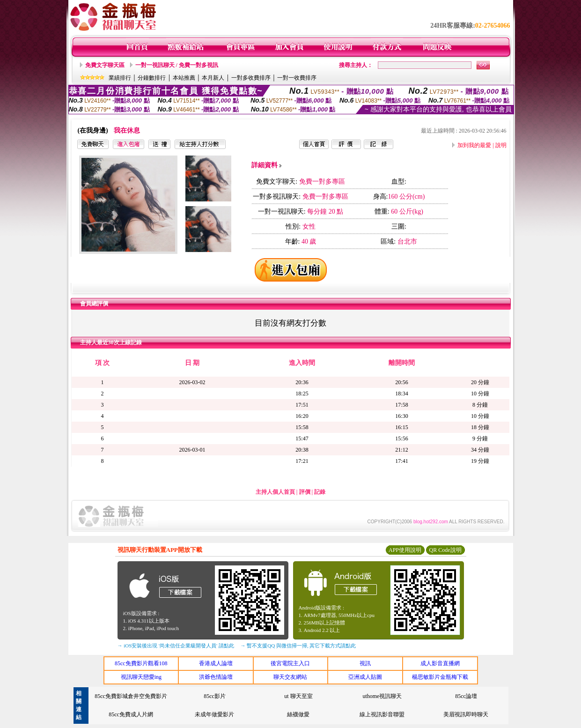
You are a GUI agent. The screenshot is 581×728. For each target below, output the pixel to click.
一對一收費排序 (297, 78)
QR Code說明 (445, 550)
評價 (305, 492)
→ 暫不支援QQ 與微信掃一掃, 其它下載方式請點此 (298, 646)
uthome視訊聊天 (382, 696)
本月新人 (213, 78)
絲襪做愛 (298, 714)
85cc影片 (215, 696)
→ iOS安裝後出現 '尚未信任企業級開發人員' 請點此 (176, 646)
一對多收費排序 (251, 78)
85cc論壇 (466, 696)
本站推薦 (184, 78)
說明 (501, 145)
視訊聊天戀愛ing (141, 677)
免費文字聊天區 (105, 65)
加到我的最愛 (474, 145)
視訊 (365, 663)
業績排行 (120, 78)
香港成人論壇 (216, 663)
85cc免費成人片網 (131, 714)
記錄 (320, 492)
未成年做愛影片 (214, 714)
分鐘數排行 (152, 78)
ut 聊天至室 (298, 696)
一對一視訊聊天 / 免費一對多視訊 (177, 65)
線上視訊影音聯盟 (382, 714)
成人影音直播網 (440, 663)
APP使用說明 (405, 550)
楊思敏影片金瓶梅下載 (440, 677)
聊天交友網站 (290, 677)
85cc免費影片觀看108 (141, 663)
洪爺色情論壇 (216, 677)
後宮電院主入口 (290, 663)
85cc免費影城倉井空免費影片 (131, 696)
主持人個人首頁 (275, 492)
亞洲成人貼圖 (365, 677)
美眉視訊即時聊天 (466, 714)
